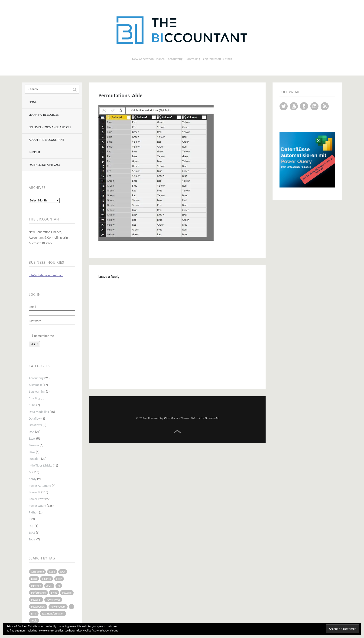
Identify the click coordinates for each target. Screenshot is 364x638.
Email (32, 307)
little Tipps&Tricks (40, 465)
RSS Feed (325, 106)
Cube (32, 405)
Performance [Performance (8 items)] (38, 593)
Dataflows (35, 425)
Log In (34, 344)
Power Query (37, 506)
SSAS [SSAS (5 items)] (34, 614)
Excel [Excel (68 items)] (34, 579)
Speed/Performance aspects (50, 127)
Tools (32, 539)
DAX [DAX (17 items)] (63, 572)
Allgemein (35, 385)
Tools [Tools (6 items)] (34, 621)
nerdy (33, 479)
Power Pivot (37, 499)
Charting (34, 398)
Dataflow (35, 419)
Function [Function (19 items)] (36, 586)
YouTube (294, 106)
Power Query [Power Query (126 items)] (58, 607)
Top (177, 432)
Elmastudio (212, 418)
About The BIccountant (46, 140)
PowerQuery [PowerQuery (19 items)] (38, 607)
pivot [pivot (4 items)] (54, 593)
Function (35, 459)
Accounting (36, 378)
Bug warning (37, 392)
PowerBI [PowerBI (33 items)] (67, 593)
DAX (32, 432)
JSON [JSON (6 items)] (49, 586)
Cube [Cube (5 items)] (52, 572)
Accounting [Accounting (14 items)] (37, 572)
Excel (32, 439)
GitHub (304, 106)
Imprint (35, 152)
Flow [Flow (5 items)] (59, 579)
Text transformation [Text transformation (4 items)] (53, 614)
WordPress (171, 418)
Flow (32, 452)
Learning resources (44, 115)
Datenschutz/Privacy (45, 165)
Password (35, 321)
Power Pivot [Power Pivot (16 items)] (53, 600)
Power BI (35, 492)
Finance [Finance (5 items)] (47, 579)
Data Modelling (39, 412)
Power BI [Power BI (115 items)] (36, 600)
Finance (34, 445)
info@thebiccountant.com (46, 275)
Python (34, 512)
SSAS (32, 533)
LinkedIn (314, 106)
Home (33, 102)
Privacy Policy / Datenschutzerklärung (97, 631)
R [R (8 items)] (72, 607)
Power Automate (40, 486)
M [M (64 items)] (59, 586)
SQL (31, 526)
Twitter (284, 106)
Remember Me (44, 336)
